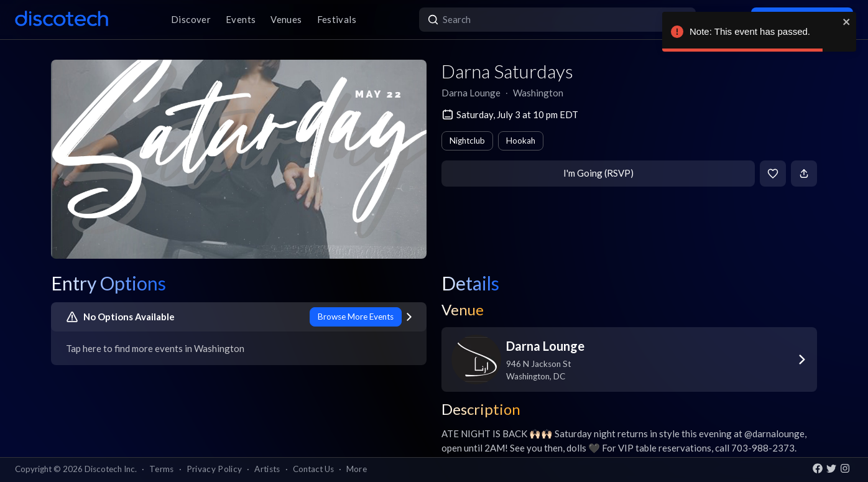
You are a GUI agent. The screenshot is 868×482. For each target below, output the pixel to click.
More (357, 469)
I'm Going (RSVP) (598, 173)
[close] (847, 22)
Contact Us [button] (313, 469)
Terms (162, 469)
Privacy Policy (215, 469)
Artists (267, 469)
